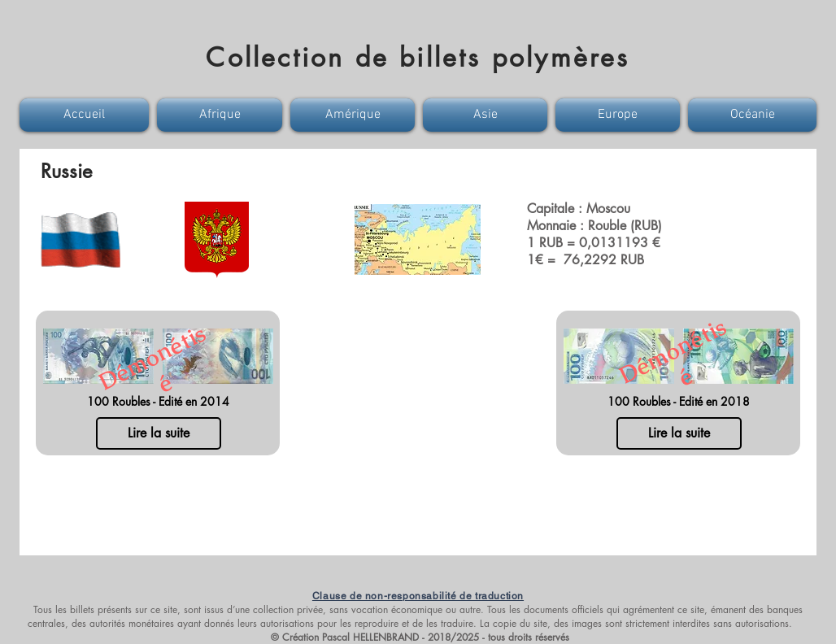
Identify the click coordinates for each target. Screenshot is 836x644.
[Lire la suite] (159, 433)
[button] (86, 115)
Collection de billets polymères (418, 57)
